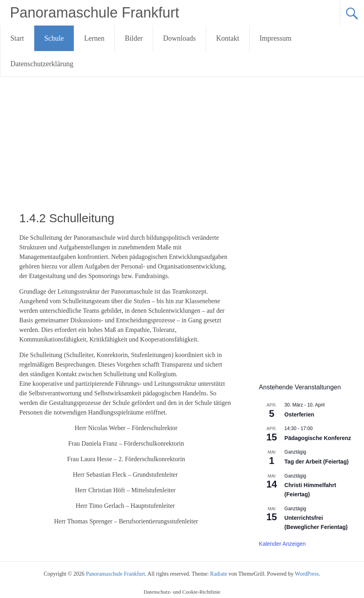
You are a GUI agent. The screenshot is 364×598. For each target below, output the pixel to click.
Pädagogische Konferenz (318, 438)
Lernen (94, 38)
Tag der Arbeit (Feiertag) (316, 462)
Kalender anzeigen (282, 544)
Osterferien (299, 414)
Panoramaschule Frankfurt (94, 13)
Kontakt (228, 38)
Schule (54, 38)
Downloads (179, 38)
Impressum (275, 38)
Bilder (134, 38)
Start (17, 38)
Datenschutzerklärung (42, 64)
